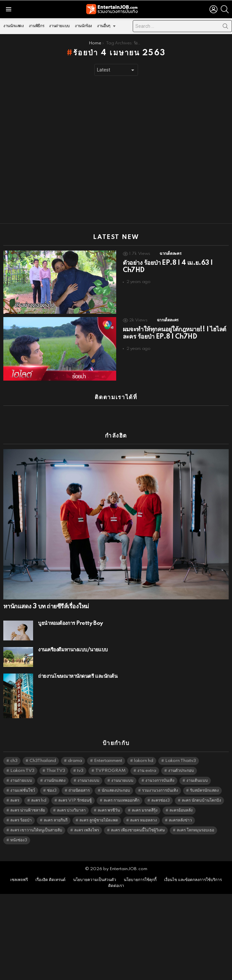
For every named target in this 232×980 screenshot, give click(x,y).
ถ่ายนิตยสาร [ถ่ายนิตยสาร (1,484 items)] (79, 791)
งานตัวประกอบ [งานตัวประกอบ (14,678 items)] (181, 771)
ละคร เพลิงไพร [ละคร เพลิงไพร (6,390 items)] (87, 830)
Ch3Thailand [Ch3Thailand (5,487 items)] (43, 761)
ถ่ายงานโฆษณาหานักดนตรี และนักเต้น (78, 676)
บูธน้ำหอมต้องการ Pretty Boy (70, 623)
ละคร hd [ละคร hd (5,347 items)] (39, 800)
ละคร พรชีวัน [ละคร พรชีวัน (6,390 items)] (109, 810)
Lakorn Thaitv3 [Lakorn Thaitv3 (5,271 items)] (181, 761)
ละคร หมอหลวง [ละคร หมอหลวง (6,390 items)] (143, 820)
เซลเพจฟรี (19, 880)
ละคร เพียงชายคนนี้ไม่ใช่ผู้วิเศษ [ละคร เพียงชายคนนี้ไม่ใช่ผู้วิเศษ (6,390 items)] (138, 830)
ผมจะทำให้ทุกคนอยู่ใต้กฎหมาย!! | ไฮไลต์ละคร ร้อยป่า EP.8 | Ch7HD (175, 333)
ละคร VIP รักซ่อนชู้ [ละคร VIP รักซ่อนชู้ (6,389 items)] (75, 800)
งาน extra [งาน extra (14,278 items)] (147, 771)
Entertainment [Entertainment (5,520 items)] (108, 761)
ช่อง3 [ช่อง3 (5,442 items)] (52, 791)
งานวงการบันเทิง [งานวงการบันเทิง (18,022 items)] (160, 781)
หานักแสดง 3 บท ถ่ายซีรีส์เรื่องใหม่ (46, 607)
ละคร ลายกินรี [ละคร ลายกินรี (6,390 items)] (56, 820)
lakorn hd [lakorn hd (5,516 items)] (144, 761)
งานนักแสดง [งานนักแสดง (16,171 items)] (55, 781)
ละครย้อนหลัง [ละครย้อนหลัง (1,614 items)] (181, 810)
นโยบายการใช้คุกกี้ (140, 880)
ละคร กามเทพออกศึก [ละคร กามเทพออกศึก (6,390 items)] (121, 800)
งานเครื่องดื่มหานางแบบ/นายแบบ (73, 650)
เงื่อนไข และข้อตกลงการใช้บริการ (193, 880)
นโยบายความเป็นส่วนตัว (95, 880)
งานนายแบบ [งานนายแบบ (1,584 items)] (122, 781)
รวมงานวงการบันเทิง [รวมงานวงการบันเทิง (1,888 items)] (160, 791)
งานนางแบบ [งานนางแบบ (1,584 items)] (88, 781)
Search (225, 27)
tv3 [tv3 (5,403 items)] (80, 771)
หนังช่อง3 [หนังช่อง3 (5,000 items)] (19, 840)
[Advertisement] (67, 150)
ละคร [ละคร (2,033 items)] (15, 800)
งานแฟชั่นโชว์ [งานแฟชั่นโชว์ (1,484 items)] (23, 791)
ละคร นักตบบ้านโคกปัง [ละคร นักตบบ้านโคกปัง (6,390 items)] (201, 800)
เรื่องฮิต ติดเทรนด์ (50, 880)
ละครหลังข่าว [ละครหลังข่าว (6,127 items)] (180, 820)
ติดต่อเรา (116, 886)
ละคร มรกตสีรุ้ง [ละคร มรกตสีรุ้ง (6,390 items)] (145, 810)
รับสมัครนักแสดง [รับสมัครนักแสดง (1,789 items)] (204, 791)
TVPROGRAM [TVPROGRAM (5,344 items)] (110, 771)
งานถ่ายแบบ (59, 26)
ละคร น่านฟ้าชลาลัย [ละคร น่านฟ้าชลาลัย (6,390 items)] (28, 810)
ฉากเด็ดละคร (170, 254)
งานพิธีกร (36, 26)
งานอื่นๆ (104, 28)
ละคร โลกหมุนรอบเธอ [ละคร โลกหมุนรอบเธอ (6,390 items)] (195, 830)
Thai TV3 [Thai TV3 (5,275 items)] (56, 771)
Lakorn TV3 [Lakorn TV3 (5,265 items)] (22, 771)
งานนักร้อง (83, 26)
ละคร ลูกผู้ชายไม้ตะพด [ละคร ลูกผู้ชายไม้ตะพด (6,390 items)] (99, 820)
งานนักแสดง (14, 26)
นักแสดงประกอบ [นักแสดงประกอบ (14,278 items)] (116, 791)
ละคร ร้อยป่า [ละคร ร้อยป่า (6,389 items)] (21, 820)
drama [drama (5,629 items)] (75, 761)
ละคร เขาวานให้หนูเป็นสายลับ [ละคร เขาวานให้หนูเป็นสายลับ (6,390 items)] (36, 830)
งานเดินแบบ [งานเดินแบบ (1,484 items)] (197, 781)
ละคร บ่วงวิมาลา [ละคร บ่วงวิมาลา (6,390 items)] (71, 810)
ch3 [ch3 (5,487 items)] (14, 761)
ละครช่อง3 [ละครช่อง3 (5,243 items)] (161, 800)
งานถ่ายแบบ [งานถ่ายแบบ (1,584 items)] (21, 781)
